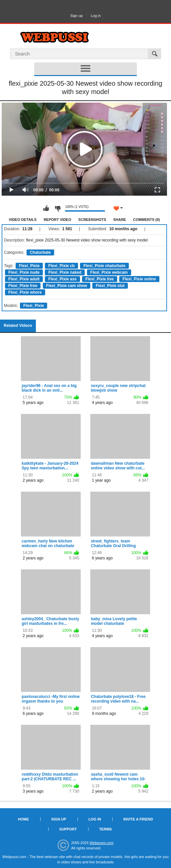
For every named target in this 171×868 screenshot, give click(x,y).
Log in (96, 16)
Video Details (23, 220)
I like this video (46, 208)
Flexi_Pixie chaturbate (104, 266)
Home (23, 819)
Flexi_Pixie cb (61, 266)
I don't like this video (57, 208)
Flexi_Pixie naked (65, 272)
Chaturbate (40, 252)
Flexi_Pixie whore (25, 292)
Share (120, 220)
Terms (105, 829)
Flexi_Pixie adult (24, 279)
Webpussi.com (102, 843)
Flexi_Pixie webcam (109, 272)
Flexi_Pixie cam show (67, 286)
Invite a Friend (138, 819)
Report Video (57, 220)
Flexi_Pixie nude (24, 272)
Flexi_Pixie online (139, 279)
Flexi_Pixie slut (110, 286)
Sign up (77, 16)
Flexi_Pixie (29, 266)
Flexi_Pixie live (99, 279)
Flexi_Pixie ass (62, 279)
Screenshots (92, 220)
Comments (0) (147, 220)
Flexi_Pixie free (23, 286)
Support (68, 829)
